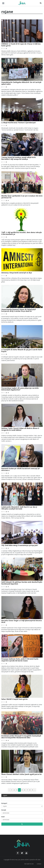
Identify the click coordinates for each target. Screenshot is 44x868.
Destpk (4, 810)
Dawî (3, 817)
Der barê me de (29, 864)
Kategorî (4, 803)
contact (39, 864)
